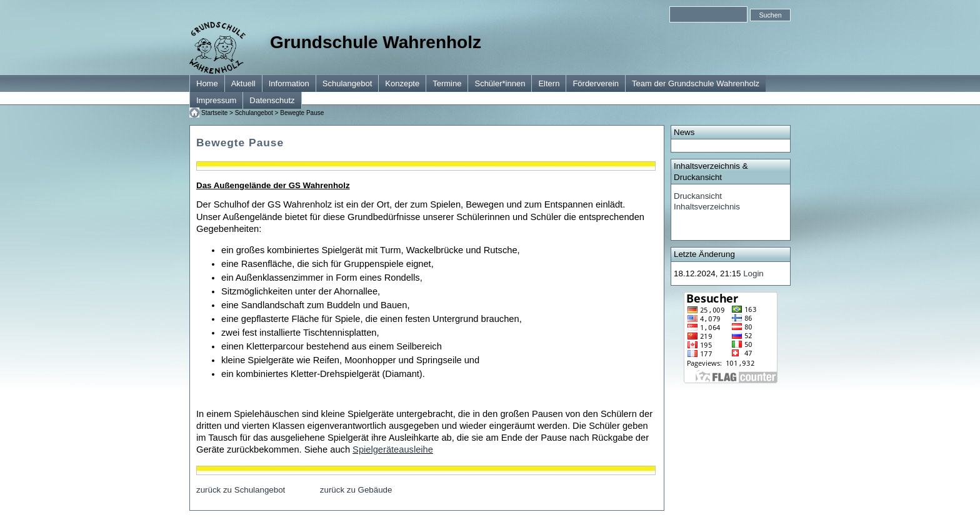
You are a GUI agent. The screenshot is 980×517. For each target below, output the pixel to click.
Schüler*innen (500, 83)
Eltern (549, 83)
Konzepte (402, 83)
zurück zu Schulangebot (241, 490)
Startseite (214, 113)
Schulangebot (347, 83)
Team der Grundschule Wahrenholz (696, 83)
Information (289, 83)
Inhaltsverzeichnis (707, 207)
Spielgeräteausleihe (393, 449)
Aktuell (243, 83)
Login (753, 274)
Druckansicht (698, 196)
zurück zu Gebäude (356, 490)
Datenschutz (272, 100)
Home (207, 83)
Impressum (216, 100)
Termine (447, 83)
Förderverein (596, 83)
